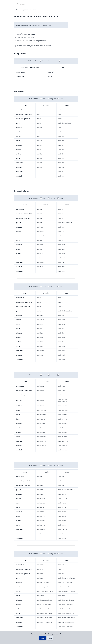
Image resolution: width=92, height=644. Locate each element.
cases (44, 99)
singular (53, 99)
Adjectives (25, 10)
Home (18, 10)
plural (62, 99)
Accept (42, 638)
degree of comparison (49, 61)
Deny (50, 638)
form (62, 61)
